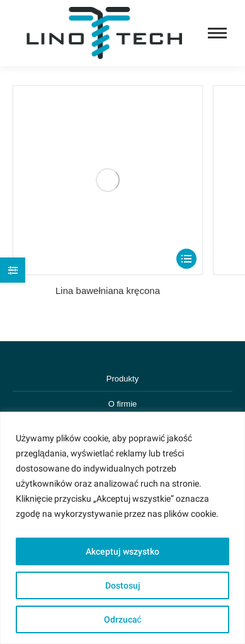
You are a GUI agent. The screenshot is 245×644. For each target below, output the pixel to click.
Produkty (122, 379)
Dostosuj (123, 585)
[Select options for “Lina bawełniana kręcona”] (186, 259)
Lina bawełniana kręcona (108, 291)
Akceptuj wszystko (122, 551)
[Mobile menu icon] (217, 33)
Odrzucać (123, 619)
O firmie (123, 404)
